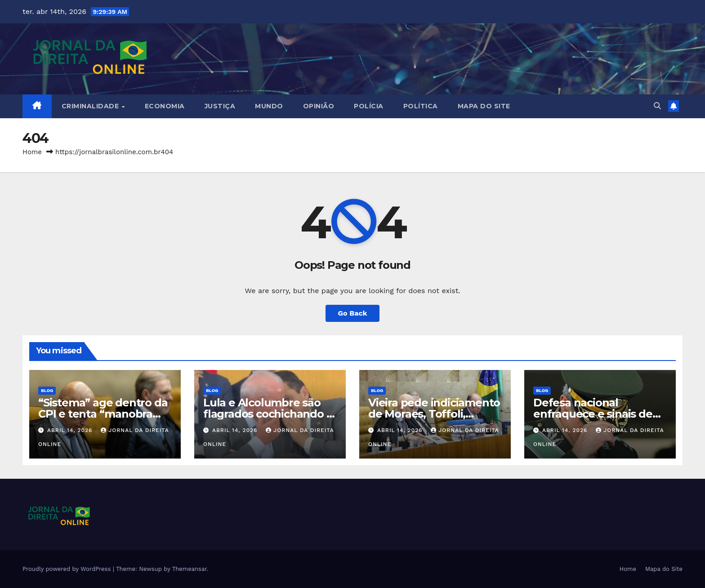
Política (421, 106)
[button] (657, 106)
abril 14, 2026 (71, 430)
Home (32, 152)
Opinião (319, 106)
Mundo (269, 106)
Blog (47, 390)
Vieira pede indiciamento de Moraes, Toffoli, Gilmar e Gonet (434, 414)
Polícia (369, 106)
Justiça (220, 106)
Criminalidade (91, 106)
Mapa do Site (484, 106)
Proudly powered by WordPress (68, 569)
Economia (165, 106)
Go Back (353, 313)
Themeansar (190, 569)
